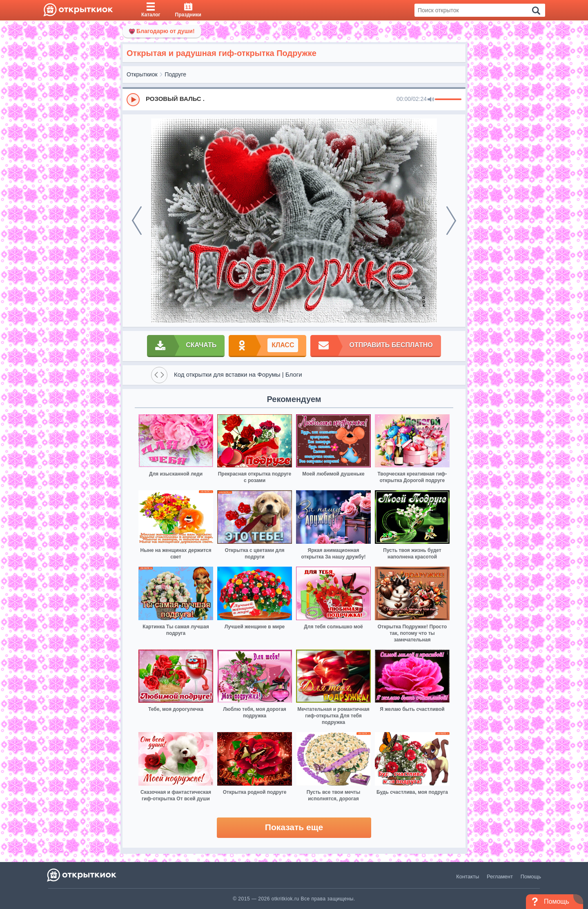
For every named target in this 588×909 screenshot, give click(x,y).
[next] (451, 221)
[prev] (137, 221)
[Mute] (431, 100)
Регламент (500, 877)
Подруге (175, 74)
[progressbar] (448, 100)
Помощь (531, 877)
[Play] (133, 100)
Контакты (468, 877)
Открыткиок (142, 74)
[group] (294, 99)
